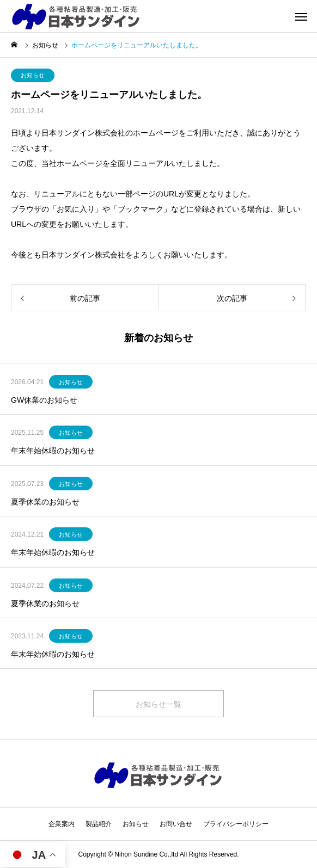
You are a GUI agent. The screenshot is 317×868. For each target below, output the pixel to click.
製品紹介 (99, 824)
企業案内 (62, 824)
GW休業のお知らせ (44, 400)
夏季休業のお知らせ (45, 502)
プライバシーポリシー (236, 824)
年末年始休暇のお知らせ (53, 451)
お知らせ (33, 75)
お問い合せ (176, 824)
